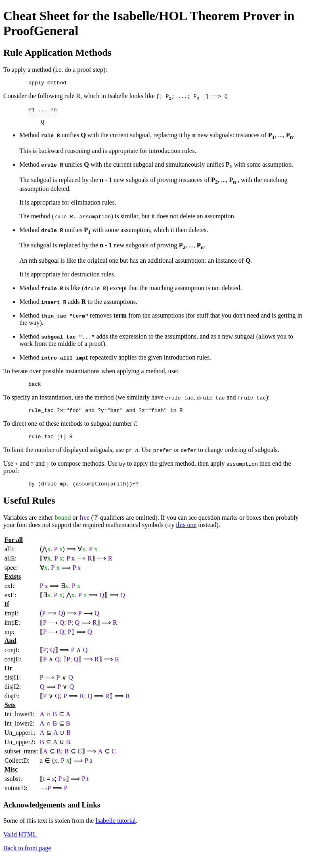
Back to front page (27, 858)
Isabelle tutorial (115, 830)
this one (186, 534)
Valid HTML (20, 844)
